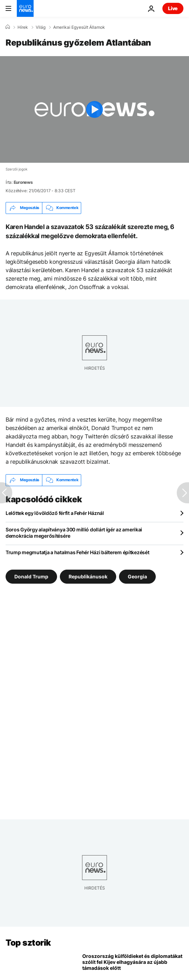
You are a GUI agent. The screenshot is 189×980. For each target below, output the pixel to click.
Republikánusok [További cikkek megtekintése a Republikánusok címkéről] (88, 576)
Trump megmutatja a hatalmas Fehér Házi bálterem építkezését (77, 552)
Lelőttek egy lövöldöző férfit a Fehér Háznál (55, 513)
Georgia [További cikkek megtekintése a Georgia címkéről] (137, 576)
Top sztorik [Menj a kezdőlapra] (28, 943)
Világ (41, 27)
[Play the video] (94, 109)
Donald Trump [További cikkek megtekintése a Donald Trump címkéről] (31, 576)
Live (173, 8)
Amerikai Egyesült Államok (79, 27)
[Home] (8, 27)
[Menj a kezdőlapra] (25, 8)
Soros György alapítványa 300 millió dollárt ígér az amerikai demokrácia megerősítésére (74, 533)
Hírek (23, 27)
